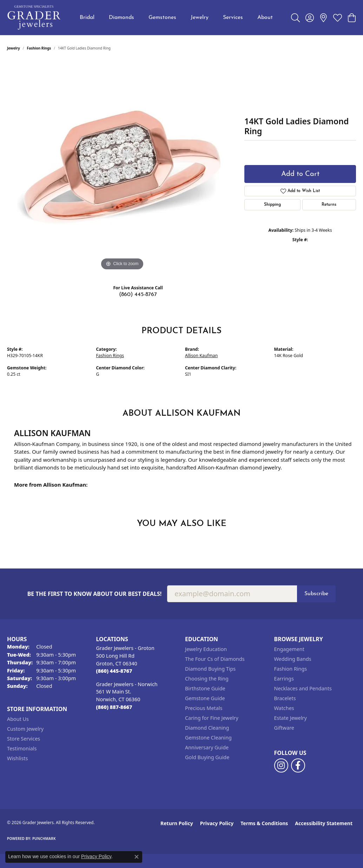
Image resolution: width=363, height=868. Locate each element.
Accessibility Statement (324, 823)
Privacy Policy (217, 823)
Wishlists (17, 758)
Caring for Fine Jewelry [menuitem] (212, 718)
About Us (18, 719)
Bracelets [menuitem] (285, 698)
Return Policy (177, 823)
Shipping (272, 205)
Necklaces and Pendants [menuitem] (303, 688)
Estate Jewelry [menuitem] (291, 718)
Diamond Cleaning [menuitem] (207, 728)
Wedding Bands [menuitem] (293, 659)
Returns (329, 205)
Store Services (24, 739)
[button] (295, 18)
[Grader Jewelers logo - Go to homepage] (34, 18)
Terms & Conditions (264, 823)
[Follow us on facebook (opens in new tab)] (298, 765)
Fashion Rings (39, 48)
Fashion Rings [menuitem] (291, 669)
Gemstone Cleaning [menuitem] (208, 738)
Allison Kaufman (201, 356)
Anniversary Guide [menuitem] (207, 747)
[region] (122, 167)
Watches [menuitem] (284, 708)
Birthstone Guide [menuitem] (205, 688)
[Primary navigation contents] (176, 18)
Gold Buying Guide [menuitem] (207, 757)
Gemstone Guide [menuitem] (205, 698)
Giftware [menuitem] (284, 728)
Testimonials (22, 748)
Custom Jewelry (25, 729)
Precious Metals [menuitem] (204, 708)
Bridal (87, 18)
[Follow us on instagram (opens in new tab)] (281, 765)
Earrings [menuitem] (284, 679)
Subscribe (316, 594)
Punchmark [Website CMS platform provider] (44, 839)
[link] (324, 18)
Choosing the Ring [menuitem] (207, 679)
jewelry (14, 48)
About (265, 18)
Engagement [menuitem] (289, 649)
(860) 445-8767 (138, 295)
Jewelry (200, 18)
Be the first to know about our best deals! (95, 594)
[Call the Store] (114, 671)
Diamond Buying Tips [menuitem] (210, 669)
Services (233, 18)
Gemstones (162, 18)
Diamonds (121, 18)
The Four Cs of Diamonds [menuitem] (215, 659)
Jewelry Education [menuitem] (206, 649)
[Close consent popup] (137, 857)
